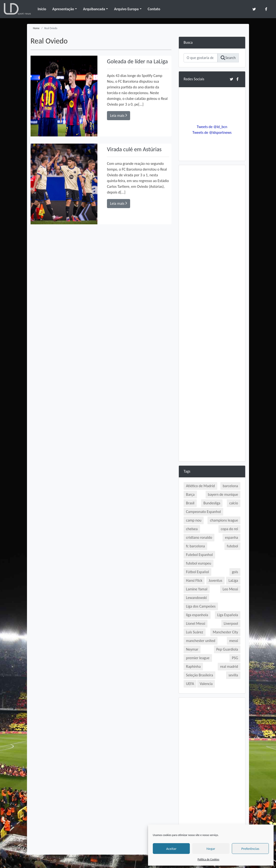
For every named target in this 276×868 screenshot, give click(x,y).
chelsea (192, 529)
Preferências (250, 849)
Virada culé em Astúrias (134, 149)
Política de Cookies (209, 859)
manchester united (201, 641)
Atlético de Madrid (200, 486)
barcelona (230, 486)
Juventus (215, 580)
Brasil (190, 503)
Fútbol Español (197, 572)
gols (235, 572)
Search (228, 58)
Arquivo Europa (126, 9)
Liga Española (228, 615)
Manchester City (225, 632)
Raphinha (193, 666)
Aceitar (171, 849)
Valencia (206, 684)
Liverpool (231, 623)
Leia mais (119, 115)
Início (42, 9)
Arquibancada (94, 9)
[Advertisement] (212, 242)
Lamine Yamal (197, 589)
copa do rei (229, 529)
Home (36, 28)
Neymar (192, 649)
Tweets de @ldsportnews (212, 132)
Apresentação (63, 9)
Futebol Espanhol (199, 555)
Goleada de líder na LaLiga (137, 61)
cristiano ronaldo (199, 537)
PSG (235, 658)
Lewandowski (196, 598)
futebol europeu (199, 563)
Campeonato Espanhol (203, 512)
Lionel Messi (196, 623)
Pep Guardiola (227, 649)
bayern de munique (223, 494)
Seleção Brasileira (199, 675)
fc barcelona (195, 546)
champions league (224, 520)
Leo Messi (230, 589)
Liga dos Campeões (201, 606)
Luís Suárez (195, 632)
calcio (234, 503)
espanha (231, 537)
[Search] (201, 58)
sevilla (233, 675)
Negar (211, 849)
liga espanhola (197, 615)
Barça (190, 494)
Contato (154, 9)
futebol (232, 546)
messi (234, 641)
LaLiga (233, 580)
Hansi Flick (194, 580)
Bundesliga (212, 503)
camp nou (194, 520)
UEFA (190, 684)
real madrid (229, 666)
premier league (198, 658)
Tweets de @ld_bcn (212, 127)
